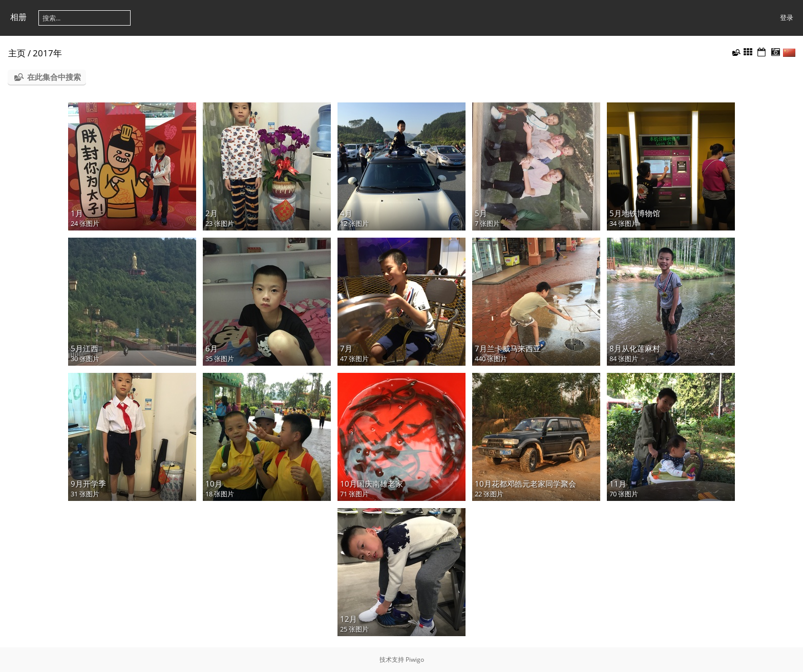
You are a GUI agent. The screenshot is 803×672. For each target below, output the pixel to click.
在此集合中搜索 (54, 77)
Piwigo (415, 659)
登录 (787, 17)
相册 (18, 17)
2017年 (47, 53)
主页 (17, 53)
